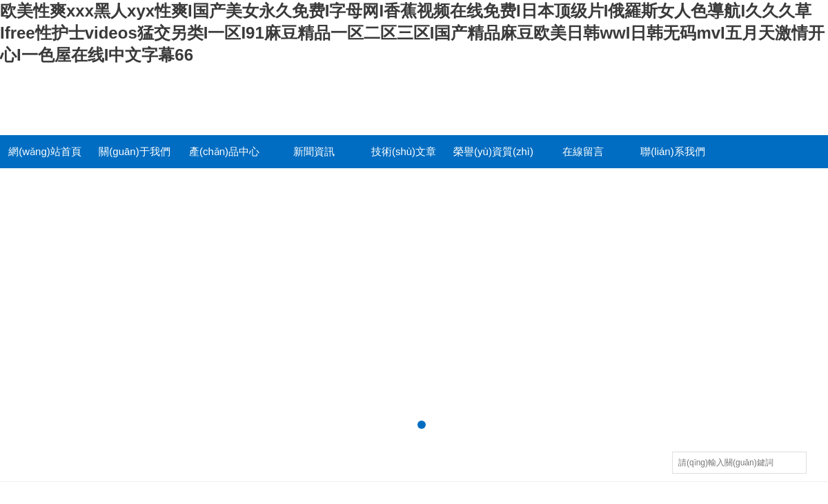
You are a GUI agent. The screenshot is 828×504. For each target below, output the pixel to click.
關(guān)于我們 (134, 151)
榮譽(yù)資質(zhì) (493, 151)
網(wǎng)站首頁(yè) (45, 157)
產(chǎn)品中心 (224, 151)
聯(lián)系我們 (672, 151)
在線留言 (583, 151)
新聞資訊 (314, 151)
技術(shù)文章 (404, 151)
